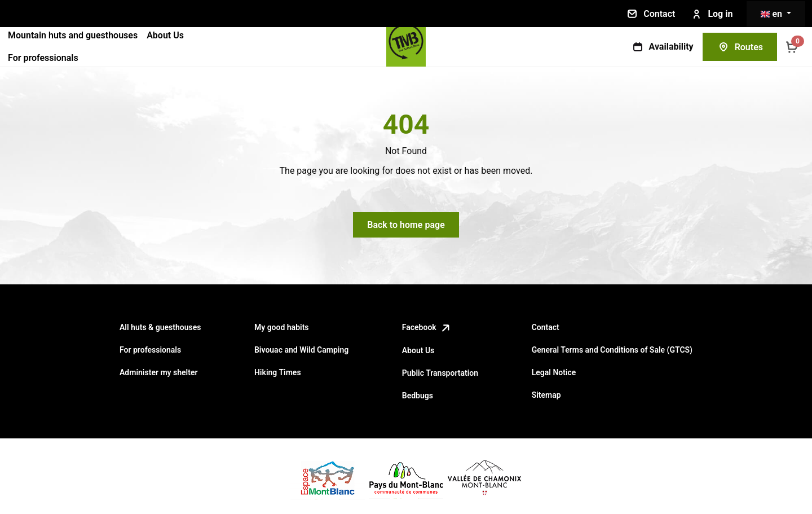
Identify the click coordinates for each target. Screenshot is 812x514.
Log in (711, 14)
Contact (650, 14)
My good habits (282, 327)
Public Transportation (440, 373)
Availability (662, 47)
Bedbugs (418, 396)
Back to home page (406, 225)
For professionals (43, 58)
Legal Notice (554, 372)
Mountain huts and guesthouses (73, 35)
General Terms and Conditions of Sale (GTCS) (612, 350)
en (773, 14)
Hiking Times (278, 372)
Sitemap (546, 395)
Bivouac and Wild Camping (301, 350)
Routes (740, 47)
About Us (165, 35)
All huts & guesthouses (160, 327)
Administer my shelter (158, 372)
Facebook (427, 327)
